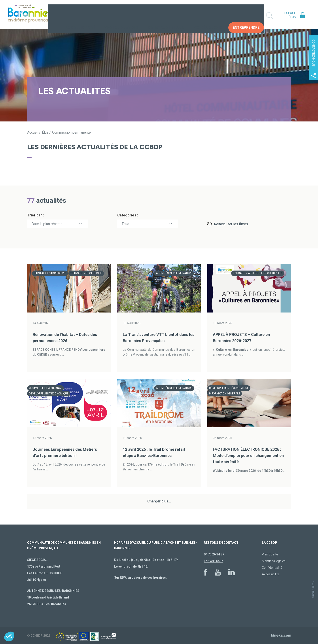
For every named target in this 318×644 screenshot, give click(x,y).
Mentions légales (274, 561)
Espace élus (290, 15)
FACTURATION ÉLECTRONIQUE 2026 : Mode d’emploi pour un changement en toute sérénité (248, 456)
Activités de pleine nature (174, 273)
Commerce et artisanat (45, 388)
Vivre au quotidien (122, 15)
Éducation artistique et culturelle (258, 273)
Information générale (225, 394)
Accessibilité (271, 574)
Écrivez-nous (214, 561)
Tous (125, 224)
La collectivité (81, 15)
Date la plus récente (47, 224)
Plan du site (270, 554)
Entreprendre (246, 15)
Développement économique (49, 394)
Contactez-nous (314, 53)
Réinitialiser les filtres (231, 224)
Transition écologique (86, 273)
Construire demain (166, 15)
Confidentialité (272, 568)
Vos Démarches (208, 15)
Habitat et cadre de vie (50, 273)
